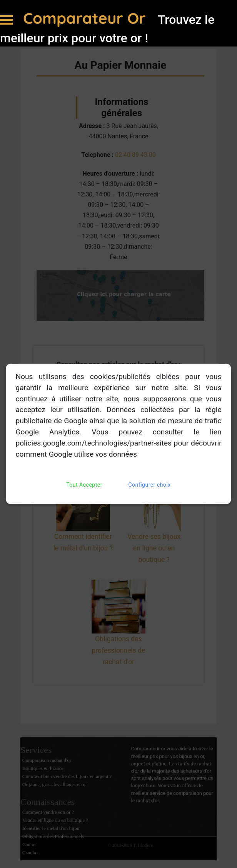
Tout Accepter (84, 485)
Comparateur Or (87, 18)
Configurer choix (150, 485)
